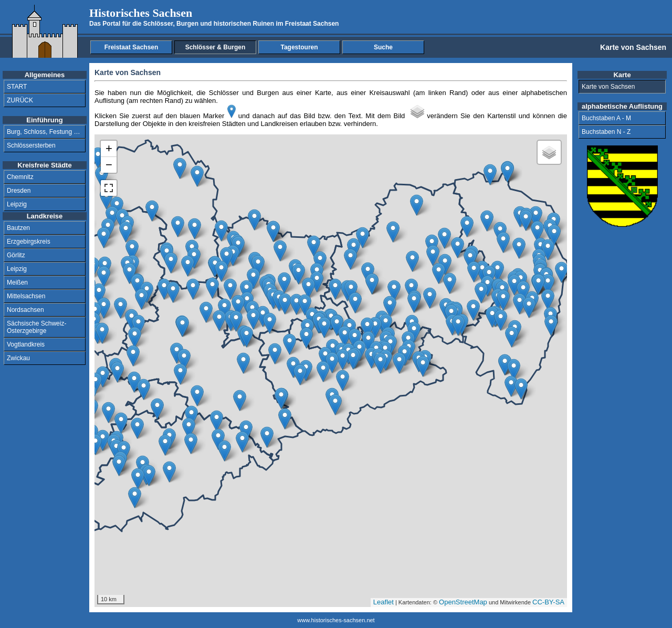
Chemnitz (20, 177)
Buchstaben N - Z (606, 132)
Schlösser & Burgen (216, 47)
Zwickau (18, 358)
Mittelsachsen (26, 296)
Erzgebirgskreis (29, 242)
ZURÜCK (20, 100)
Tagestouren (299, 47)
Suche (383, 47)
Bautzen (18, 228)
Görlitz (16, 255)
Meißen (17, 282)
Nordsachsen (25, 310)
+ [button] (109, 148)
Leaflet (384, 602)
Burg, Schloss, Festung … (43, 132)
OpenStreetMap (463, 602)
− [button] (109, 165)
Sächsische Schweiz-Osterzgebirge (36, 327)
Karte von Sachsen (608, 87)
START (17, 87)
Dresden (19, 191)
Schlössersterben (31, 145)
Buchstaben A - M (606, 118)
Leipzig (17, 204)
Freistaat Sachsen (132, 47)
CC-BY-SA (548, 602)
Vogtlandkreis (26, 344)
